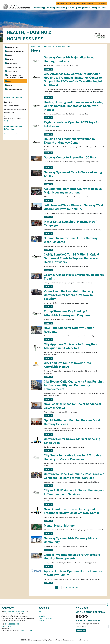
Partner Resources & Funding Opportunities (15, 76)
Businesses (40, 8)
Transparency (91, 8)
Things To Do (62, 8)
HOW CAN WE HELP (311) (66, 3)
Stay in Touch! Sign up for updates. (88, 624)
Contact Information (13, 97)
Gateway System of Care (16, 51)
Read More (48, 69)
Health (9, 55)
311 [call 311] (6, 624)
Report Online (6, 626)
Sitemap (41, 620)
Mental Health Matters (59, 526)
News (9, 81)
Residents (50, 8)
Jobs (81, 8)
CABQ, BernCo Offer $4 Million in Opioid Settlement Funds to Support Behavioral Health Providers (71, 258)
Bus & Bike (73, 8)
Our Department (13, 47)
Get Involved (101, 3)
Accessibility (43, 616)
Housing (10, 59)
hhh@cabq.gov (9, 121)
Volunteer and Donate (15, 89)
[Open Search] (107, 8)
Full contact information (11, 134)
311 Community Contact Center (15, 612)
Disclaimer (42, 614)
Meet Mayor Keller (85, 3)
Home (33, 47)
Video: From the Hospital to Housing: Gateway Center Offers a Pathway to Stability (69, 295)
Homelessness (12, 63)
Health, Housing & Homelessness (51, 47)
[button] (102, 8)
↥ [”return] (107, 605)
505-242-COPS (27, 631)
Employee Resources (46, 618)
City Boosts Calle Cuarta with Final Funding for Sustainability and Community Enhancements (74, 385)
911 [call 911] (12, 628)
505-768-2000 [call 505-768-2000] (14, 624)
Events (10, 85)
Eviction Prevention (14, 67)
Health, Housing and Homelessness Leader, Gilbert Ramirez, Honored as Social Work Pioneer (73, 106)
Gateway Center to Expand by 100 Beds (70, 157)
